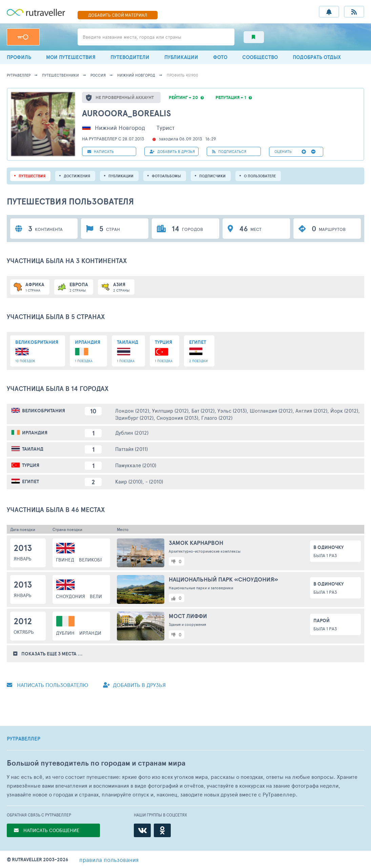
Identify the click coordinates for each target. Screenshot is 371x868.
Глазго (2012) (217, 418)
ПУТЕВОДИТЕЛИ (130, 57)
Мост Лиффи (188, 616)
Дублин (65, 633)
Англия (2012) (311, 410)
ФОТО (220, 57)
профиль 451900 (182, 75)
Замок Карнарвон (196, 543)
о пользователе (260, 176)
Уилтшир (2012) (170, 410)
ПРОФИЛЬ (19, 57)
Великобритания (44, 411)
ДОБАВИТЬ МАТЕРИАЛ (118, 15)
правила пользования (109, 860)
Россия (98, 75)
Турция (31, 465)
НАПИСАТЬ (101, 151)
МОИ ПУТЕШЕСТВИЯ (71, 57)
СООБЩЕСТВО (260, 57)
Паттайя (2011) (131, 449)
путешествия (32, 176)
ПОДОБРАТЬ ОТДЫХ (317, 57)
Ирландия (35, 433)
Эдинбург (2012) (134, 418)
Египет (30, 481)
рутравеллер (19, 75)
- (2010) (154, 481)
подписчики (212, 176)
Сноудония (70, 596)
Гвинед (65, 560)
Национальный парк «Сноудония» (223, 579)
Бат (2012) (203, 410)
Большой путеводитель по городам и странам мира (96, 763)
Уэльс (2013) (232, 410)
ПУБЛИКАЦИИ (181, 57)
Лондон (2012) (132, 410)
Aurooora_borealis (126, 113)
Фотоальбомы (166, 176)
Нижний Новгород (136, 75)
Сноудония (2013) (177, 418)
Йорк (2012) (344, 410)
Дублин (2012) (132, 432)
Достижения (77, 176)
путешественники (60, 75)
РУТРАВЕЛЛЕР (24, 739)
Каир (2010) (129, 481)
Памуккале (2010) (136, 465)
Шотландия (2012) (271, 410)
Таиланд (33, 449)
